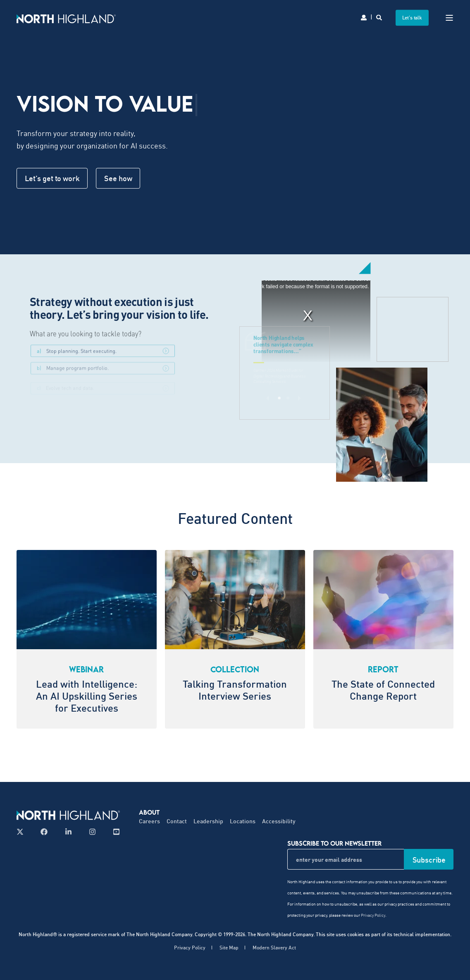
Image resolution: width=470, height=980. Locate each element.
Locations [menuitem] (243, 821)
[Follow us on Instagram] (92, 832)
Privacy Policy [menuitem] (190, 948)
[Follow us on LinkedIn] (68, 832)
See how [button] (118, 178)
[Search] (380, 17)
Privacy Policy (373, 915)
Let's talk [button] (412, 18)
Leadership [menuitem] (208, 821)
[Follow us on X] (23, 832)
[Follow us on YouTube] (114, 832)
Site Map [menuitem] (229, 948)
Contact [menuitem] (177, 821)
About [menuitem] (149, 812)
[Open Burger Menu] (449, 18)
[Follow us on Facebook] (44, 832)
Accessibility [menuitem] (279, 821)
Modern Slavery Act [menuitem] (274, 948)
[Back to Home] (66, 18)
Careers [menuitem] (149, 821)
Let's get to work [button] (52, 178)
